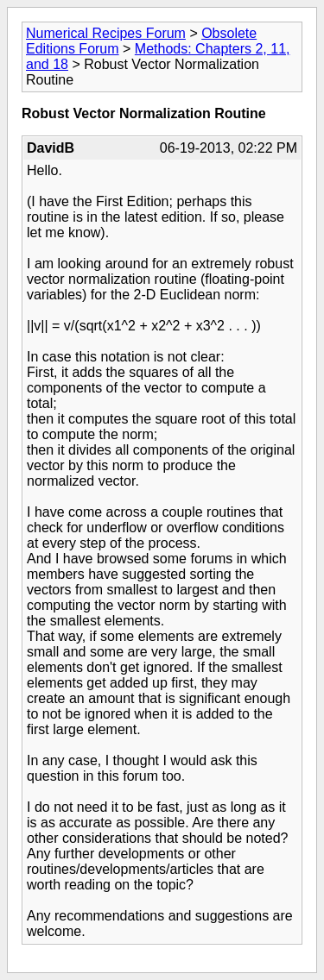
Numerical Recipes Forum (106, 33)
